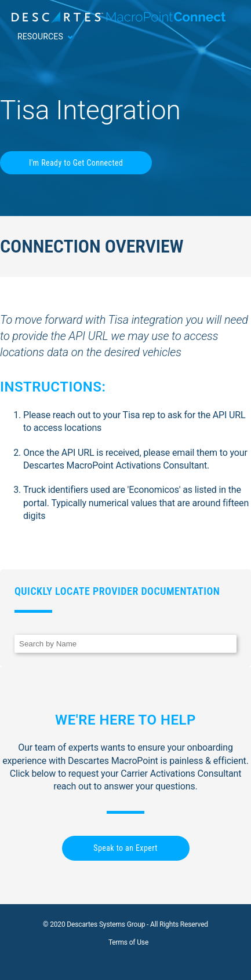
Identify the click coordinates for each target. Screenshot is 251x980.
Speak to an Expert (125, 848)
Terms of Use (128, 942)
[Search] (126, 644)
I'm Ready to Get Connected (76, 163)
